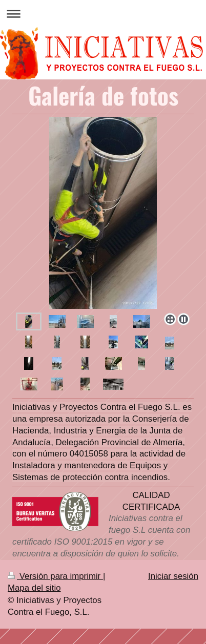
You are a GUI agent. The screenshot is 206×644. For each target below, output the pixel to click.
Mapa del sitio (34, 588)
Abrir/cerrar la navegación (103, 14)
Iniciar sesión (173, 576)
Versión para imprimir (55, 576)
